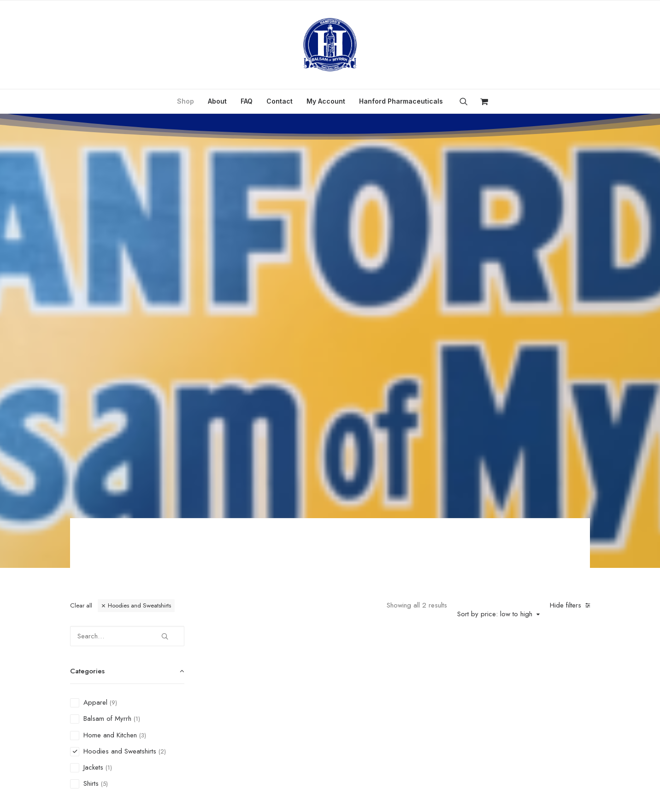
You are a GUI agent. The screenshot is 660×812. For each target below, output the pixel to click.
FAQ (247, 101)
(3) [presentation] (143, 399)
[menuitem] (186, 101)
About (217, 101)
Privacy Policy (274, 742)
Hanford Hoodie (404, 420)
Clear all (81, 269)
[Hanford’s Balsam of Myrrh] (330, 45)
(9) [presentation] (113, 366)
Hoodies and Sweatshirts (139, 269)
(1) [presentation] (137, 383)
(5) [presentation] (104, 447)
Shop (186, 101)
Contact (280, 101)
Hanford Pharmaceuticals (401, 101)
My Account (326, 101)
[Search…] (127, 300)
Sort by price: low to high (495, 278)
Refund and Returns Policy (353, 742)
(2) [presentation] (162, 415)
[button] (467, 101)
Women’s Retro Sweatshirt (277, 420)
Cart (468, 742)
